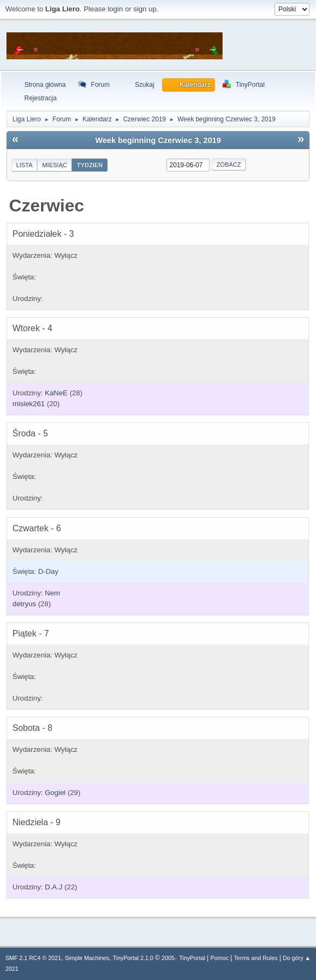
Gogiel (55, 793)
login (115, 9)
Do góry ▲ (297, 958)
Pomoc (220, 958)
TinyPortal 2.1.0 (133, 958)
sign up (145, 9)
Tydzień (90, 165)
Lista (24, 165)
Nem (52, 593)
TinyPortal (192, 958)
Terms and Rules (256, 958)
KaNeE (56, 393)
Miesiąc (55, 165)
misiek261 (29, 404)
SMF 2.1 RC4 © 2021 (33, 958)
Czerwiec (47, 205)
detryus (24, 604)
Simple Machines (87, 958)
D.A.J (54, 887)
